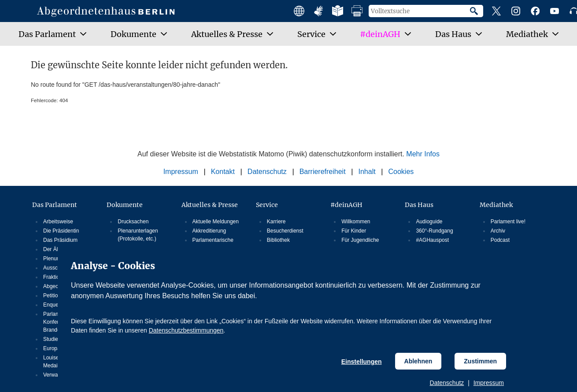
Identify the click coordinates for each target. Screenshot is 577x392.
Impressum (489, 383)
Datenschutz (447, 383)
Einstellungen (362, 362)
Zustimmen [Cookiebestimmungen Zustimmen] (480, 361)
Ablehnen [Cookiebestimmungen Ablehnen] (418, 361)
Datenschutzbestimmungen (186, 330)
